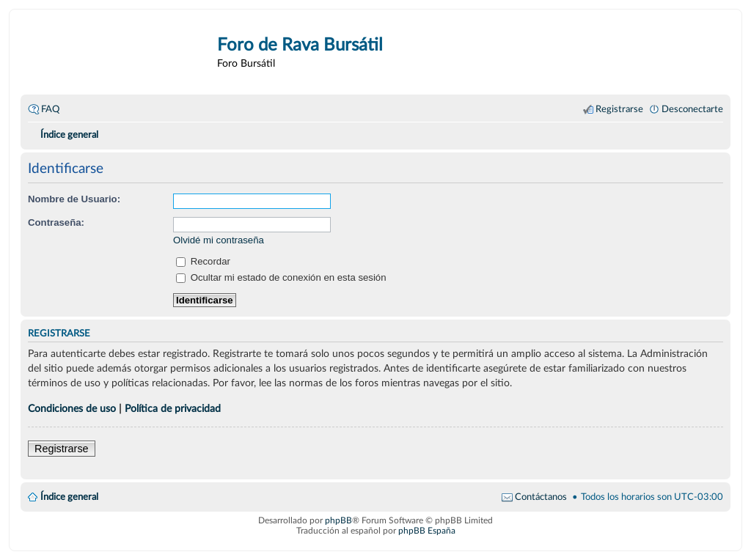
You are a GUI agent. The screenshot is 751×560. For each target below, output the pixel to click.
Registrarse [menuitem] (619, 109)
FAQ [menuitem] (50, 109)
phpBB (338, 520)
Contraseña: (56, 222)
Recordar (203, 261)
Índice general (69, 497)
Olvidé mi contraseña (219, 240)
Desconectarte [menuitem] (692, 109)
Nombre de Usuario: (74, 199)
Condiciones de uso (72, 409)
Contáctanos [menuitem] (541, 497)
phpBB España (427, 531)
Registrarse (62, 449)
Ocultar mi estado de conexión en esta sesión (281, 277)
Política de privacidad (173, 409)
